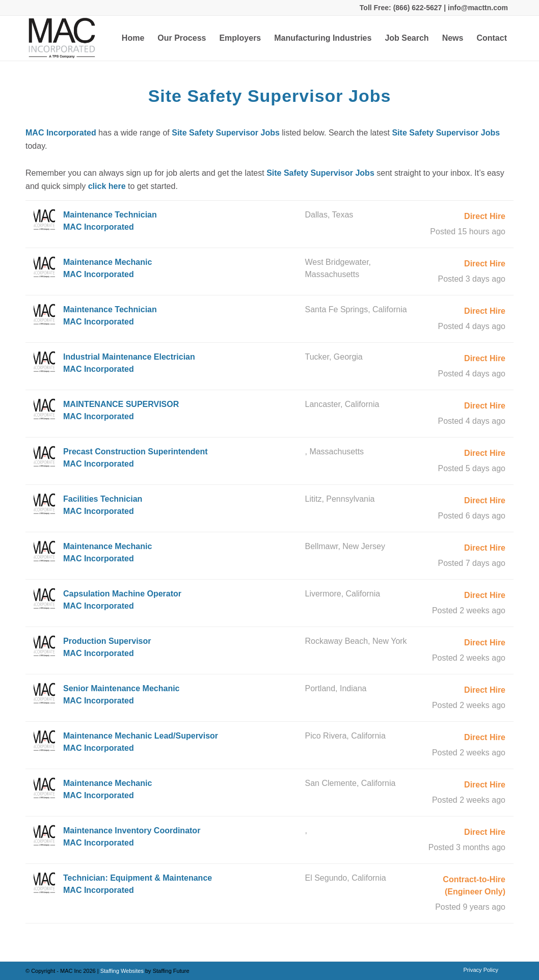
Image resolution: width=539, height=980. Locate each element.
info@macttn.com (477, 8)
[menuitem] (133, 38)
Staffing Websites (123, 971)
